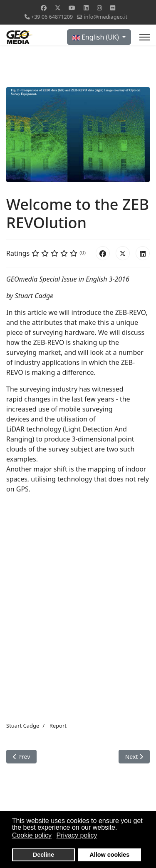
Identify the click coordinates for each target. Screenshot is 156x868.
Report (58, 726)
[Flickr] (113, 8)
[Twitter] (58, 8)
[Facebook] (44, 8)
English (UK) (97, 37)
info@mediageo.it (105, 17)
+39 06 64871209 (52, 17)
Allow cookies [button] (109, 855)
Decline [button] (43, 855)
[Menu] (145, 37)
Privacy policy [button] (77, 835)
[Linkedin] (86, 8)
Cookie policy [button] (32, 835)
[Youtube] (72, 8)
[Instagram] (99, 8)
